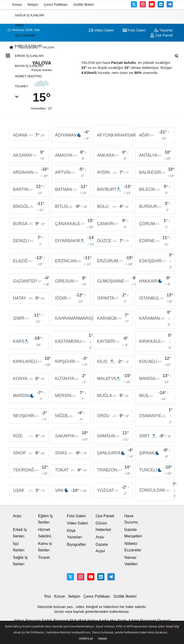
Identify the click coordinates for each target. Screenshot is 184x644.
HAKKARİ (155, 281)
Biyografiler (76, 545)
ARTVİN (71, 172)
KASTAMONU (73, 341)
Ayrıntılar (86, 639)
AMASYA (71, 155)
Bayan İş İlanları (29, 66)
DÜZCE (113, 241)
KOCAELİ (155, 361)
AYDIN (113, 172)
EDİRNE (155, 241)
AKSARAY (29, 155)
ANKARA (113, 155)
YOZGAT (113, 490)
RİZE (29, 436)
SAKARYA (72, 436)
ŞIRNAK (155, 453)
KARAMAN (155, 318)
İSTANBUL (156, 298)
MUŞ (155, 396)
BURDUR (155, 207)
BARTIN (29, 190)
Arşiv (19, 25)
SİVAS (71, 453)
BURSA (29, 224)
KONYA (29, 379)
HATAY (29, 298)
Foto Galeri (76, 516)
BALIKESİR (157, 172)
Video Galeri (77, 523)
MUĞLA (113, 396)
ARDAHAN (31, 172)
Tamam (102, 639)
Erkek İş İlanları (29, 56)
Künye (17, 5)
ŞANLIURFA (115, 453)
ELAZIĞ (29, 261)
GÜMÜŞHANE (115, 281)
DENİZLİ (29, 241)
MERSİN (71, 396)
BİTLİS (71, 207)
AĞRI (155, 135)
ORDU (113, 416)
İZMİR (29, 318)
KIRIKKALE (156, 341)
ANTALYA (155, 155)
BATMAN (71, 190)
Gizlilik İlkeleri (84, 5)
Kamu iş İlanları (28, 45)
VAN (71, 491)
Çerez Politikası (56, 5)
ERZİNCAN (73, 261)
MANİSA (155, 379)
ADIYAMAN (72, 135)
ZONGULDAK (157, 490)
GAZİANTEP (31, 281)
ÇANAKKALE (73, 224)
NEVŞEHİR (30, 416)
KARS (29, 341)
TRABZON (114, 470)
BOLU (113, 207)
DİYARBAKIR (73, 241)
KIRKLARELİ (31, 361)
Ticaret (21, 86)
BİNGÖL (29, 207)
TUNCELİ (156, 470)
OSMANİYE (156, 416)
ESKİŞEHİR (156, 261)
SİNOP (29, 453)
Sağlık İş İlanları (29, 15)
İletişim (33, 5)
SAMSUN (113, 436)
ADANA (29, 135)
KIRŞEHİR (71, 361)
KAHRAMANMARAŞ (73, 318)
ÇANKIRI (113, 224)
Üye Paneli (105, 516)
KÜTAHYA (71, 379)
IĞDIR (71, 298)
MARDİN (29, 396)
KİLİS (113, 362)
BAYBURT (114, 190)
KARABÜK (113, 318)
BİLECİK (155, 190)
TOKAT (71, 470)
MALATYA (114, 379)
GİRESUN (71, 281)
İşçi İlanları (25, 35)
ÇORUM (155, 224)
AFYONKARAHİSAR (115, 135)
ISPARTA (113, 298)
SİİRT (155, 436)
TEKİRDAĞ (31, 470)
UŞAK (29, 491)
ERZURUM (115, 261)
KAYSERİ (113, 341)
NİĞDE (71, 416)
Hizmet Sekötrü (28, 76)
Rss (48, 596)
